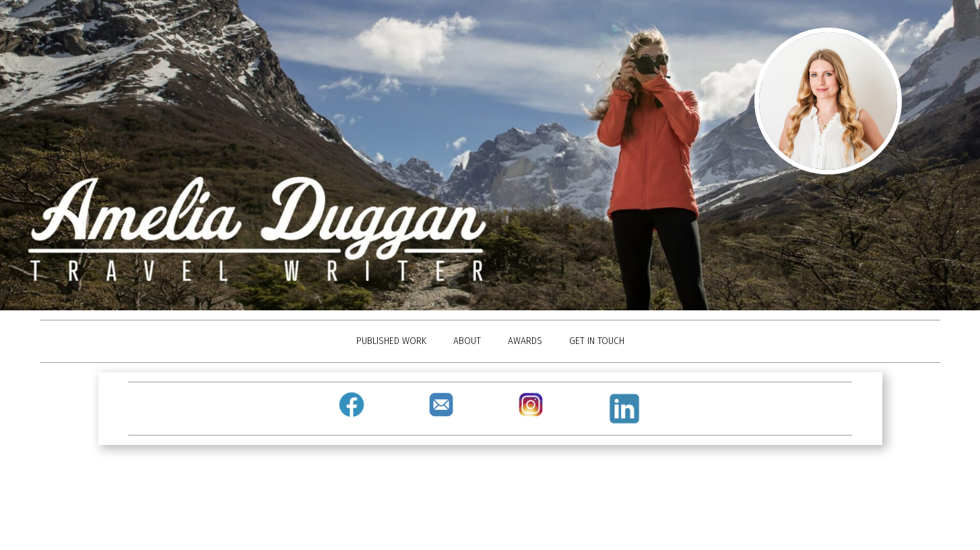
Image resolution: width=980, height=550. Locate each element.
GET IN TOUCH (597, 341)
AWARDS (525, 341)
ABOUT (467, 341)
